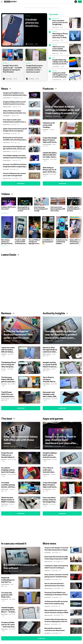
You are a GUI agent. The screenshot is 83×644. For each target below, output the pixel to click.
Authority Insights (55, 313)
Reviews (8, 313)
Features (50, 89)
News (6, 89)
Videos (7, 194)
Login (80, 2)
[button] (41, 2)
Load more (21, 183)
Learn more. (55, 8)
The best (8, 419)
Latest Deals (10, 255)
